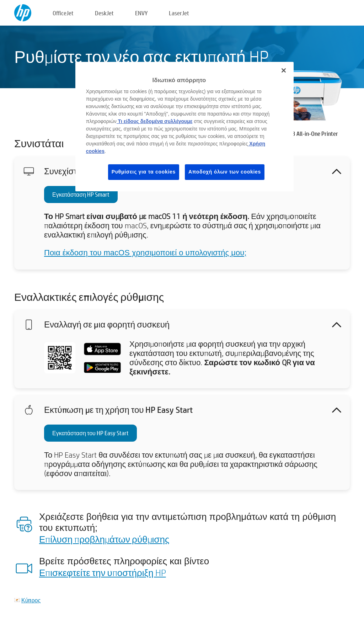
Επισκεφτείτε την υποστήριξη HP (103, 572)
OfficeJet (63, 13)
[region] (184, 127)
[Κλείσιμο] (284, 70)
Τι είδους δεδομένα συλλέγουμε (155, 121)
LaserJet (179, 13)
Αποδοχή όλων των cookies (225, 172)
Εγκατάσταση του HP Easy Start (90, 433)
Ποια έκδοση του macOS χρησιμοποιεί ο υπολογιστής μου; (145, 253)
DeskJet (104, 13)
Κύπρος (31, 600)
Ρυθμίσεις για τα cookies (144, 172)
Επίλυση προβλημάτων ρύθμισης (104, 539)
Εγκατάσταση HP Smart (81, 194)
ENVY (141, 13)
